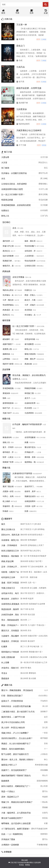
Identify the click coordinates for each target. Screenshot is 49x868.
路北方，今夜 (30, 300)
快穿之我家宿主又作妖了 (10, 551)
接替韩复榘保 (8, 403)
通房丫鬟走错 (8, 486)
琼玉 (46, 168)
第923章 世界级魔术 (29, 540)
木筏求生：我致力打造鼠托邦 (10, 669)
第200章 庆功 (26, 630)
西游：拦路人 (30, 295)
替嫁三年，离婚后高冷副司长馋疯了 (17, 802)
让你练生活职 (30, 266)
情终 (4, 398)
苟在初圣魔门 (30, 246)
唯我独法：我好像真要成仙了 (10, 557)
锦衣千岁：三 (8, 408)
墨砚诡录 (5, 678)
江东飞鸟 (44, 216)
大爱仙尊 (5, 157)
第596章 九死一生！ (29, 583)
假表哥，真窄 (30, 491)
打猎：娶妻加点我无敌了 (12, 696)
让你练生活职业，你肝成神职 (14, 184)
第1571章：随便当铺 (29, 577)
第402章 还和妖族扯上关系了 (32, 545)
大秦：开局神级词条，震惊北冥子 (9, 546)
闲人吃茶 (44, 786)
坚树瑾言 (44, 834)
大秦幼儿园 (6, 807)
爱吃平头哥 (43, 173)
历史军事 (6, 370)
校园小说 (6, 419)
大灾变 (4, 163)
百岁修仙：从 (8, 295)
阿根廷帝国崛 (30, 388)
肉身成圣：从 (8, 310)
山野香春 (6, 359)
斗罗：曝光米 (8, 300)
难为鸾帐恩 (29, 344)
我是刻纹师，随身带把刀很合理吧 (10, 610)
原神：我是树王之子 (10, 797)
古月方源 (44, 157)
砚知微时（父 (8, 339)
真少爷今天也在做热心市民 (13, 722)
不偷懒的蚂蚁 (42, 845)
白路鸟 (45, 813)
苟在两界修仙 (8, 305)
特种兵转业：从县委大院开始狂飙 (16, 706)
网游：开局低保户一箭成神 (10, 626)
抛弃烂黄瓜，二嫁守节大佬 (13, 717)
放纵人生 (6, 442)
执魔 (26, 442)
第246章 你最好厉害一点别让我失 (34, 636)
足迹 (46, 12)
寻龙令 (4, 673)
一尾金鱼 (44, 802)
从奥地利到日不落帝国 (22, 473)
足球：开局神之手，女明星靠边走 (10, 567)
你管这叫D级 (30, 339)
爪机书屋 (14, 863)
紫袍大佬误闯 (30, 354)
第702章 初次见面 (28, 615)
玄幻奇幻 (6, 222)
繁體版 (28, 865)
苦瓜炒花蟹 (43, 200)
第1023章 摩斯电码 (28, 673)
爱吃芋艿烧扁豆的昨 (39, 829)
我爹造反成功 (30, 496)
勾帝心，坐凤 (8, 496)
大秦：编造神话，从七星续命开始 (16, 813)
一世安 (45, 733)
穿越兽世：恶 (8, 506)
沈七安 (45, 727)
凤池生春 (28, 364)
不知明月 (44, 701)
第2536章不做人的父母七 (31, 551)
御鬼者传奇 (7, 437)
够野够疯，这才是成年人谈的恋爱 (16, 823)
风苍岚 (45, 818)
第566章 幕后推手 (28, 641)
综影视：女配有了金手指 (10, 573)
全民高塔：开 (30, 251)
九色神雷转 (29, 413)
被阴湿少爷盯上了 (9, 765)
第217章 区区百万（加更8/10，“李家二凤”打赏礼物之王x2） (33, 594)
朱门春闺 (5, 168)
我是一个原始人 (8, 791)
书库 (17, 12)
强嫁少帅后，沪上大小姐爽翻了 (15, 733)
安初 (46, 743)
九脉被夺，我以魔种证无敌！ (10, 637)
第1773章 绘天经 (27, 609)
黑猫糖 (45, 807)
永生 (3, 178)
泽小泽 (45, 706)
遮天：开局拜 (8, 447)
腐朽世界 (6, 241)
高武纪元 (6, 315)
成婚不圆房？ (8, 344)
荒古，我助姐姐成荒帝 (10, 621)
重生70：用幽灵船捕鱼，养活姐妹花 (17, 690)
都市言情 (6, 320)
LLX (46, 690)
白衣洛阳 (44, 210)
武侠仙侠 (6, 271)
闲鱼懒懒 (44, 770)
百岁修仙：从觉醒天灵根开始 (14, 173)
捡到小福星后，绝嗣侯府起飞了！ (16, 786)
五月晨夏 (44, 205)
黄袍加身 (6, 393)
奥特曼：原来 (30, 457)
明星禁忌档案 (7, 200)
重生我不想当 (30, 447)
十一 (46, 749)
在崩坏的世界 (30, 403)
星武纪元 (6, 251)
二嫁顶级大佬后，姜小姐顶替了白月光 (18, 712)
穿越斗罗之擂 (8, 246)
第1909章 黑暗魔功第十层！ (32, 652)
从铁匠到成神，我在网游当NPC (10, 615)
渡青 (46, 722)
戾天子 (27, 398)
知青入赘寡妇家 (8, 657)
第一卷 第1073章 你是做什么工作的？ (34, 663)
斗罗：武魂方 (30, 305)
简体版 (21, 865)
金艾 (46, 717)
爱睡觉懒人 (43, 184)
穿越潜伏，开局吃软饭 (10, 642)
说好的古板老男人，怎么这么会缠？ (17, 738)
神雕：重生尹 (30, 359)
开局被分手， (30, 452)
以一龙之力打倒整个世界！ (13, 194)
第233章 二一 (26, 620)
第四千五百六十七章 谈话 (31, 524)
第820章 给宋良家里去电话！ (32, 535)
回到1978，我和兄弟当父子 (10, 535)
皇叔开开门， (30, 486)
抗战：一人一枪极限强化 (12, 834)
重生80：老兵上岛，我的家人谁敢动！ (18, 759)
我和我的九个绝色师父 (10, 653)
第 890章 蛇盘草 (27, 599)
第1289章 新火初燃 (28, 678)
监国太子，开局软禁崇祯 (12, 701)
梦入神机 (44, 178)
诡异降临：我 (30, 462)
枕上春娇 (6, 501)
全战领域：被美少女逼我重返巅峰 (10, 541)
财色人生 (5, 216)
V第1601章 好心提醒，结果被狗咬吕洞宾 (33, 589)
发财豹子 (44, 712)
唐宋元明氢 (43, 194)
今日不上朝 (43, 189)
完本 (32, 12)
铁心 (46, 759)
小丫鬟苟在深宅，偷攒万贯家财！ (16, 829)
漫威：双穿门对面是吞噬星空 (10, 583)
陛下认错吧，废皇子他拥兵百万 (15, 754)
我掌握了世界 (8, 462)
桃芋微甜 (44, 738)
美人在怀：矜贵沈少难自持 (13, 728)
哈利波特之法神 (8, 577)
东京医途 (28, 310)
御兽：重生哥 (30, 241)
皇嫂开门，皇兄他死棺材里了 (14, 770)
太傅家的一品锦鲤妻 (10, 845)
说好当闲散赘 (8, 256)
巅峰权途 (6, 354)
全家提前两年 (30, 501)
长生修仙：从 (30, 315)
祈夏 (46, 823)
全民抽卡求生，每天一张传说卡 (10, 594)
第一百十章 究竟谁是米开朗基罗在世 (33, 557)
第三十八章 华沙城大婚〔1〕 (32, 646)
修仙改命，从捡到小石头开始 (10, 599)
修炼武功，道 (8, 266)
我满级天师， (8, 261)
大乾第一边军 (30, 506)
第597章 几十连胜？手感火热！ (33, 625)
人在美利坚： (30, 256)
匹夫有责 (28, 408)
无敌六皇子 (7, 413)
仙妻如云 (5, 210)
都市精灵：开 (8, 452)
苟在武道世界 (30, 261)
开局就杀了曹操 (8, 839)
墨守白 (45, 791)
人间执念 (44, 754)
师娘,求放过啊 (7, 561)
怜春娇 (5, 511)
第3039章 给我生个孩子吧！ (32, 561)
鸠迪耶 (45, 797)
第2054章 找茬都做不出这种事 (33, 604)
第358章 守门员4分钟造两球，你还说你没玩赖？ (34, 567)
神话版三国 (29, 393)
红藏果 (4, 647)
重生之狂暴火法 (8, 529)
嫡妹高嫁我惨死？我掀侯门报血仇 (16, 775)
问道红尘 (28, 290)
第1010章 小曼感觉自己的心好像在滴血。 (34, 658)
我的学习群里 (8, 364)
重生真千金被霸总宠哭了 (12, 818)
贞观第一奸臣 (8, 491)
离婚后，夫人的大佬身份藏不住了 (16, 744)
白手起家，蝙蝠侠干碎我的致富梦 (27, 424)
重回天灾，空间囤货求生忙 (10, 631)
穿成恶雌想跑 (8, 388)
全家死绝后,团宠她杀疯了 (10, 605)
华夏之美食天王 (8, 588)
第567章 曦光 (26, 668)
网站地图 (25, 860)
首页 (3, 12)
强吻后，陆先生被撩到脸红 (13, 749)
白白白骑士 (43, 696)
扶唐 (26, 511)
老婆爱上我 (7, 349)
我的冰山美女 (8, 290)
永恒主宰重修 (18, 277)
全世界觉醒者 (30, 437)
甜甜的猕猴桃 (42, 781)
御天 (3, 524)
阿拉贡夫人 (43, 162)
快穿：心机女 (8, 457)
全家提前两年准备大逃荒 (12, 189)
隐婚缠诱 (5, 781)
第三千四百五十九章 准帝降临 (33, 529)
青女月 (45, 775)
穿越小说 (6, 468)
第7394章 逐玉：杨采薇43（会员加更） (34, 573)
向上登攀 (5, 662)
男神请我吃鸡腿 (41, 765)
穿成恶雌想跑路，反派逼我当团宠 (16, 205)
